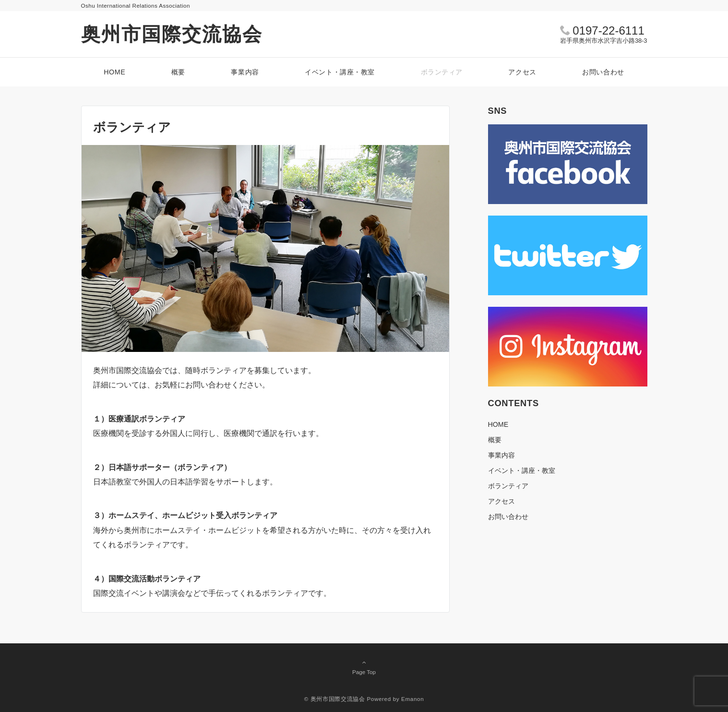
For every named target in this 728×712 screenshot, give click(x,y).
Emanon (412, 699)
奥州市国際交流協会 (172, 34)
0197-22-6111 (608, 30)
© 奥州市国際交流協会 (335, 699)
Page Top (364, 667)
